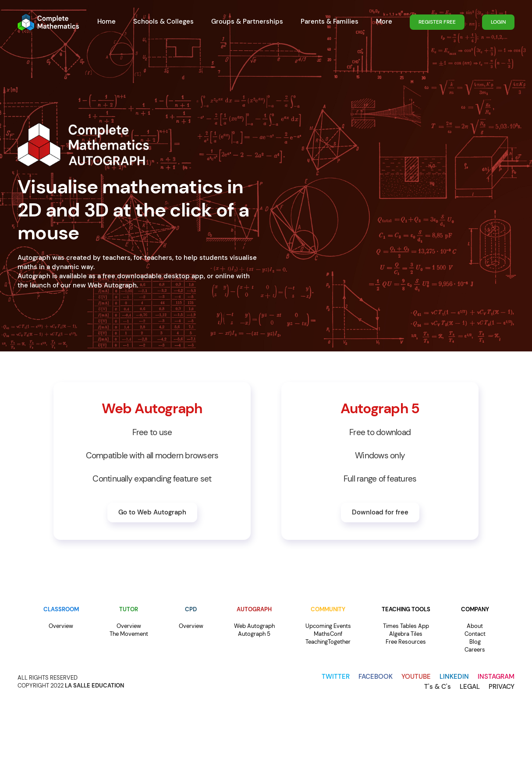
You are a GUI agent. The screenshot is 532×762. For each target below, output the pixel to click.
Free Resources (406, 642)
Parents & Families (330, 21)
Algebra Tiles (406, 634)
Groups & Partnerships (247, 21)
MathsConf (328, 634)
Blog (475, 642)
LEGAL (470, 687)
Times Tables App (406, 626)
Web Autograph (254, 626)
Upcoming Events (328, 626)
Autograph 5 (254, 634)
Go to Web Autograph (152, 512)
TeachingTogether (328, 642)
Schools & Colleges (163, 21)
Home (106, 21)
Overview (61, 626)
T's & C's (438, 687)
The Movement (129, 634)
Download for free (380, 512)
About (475, 626)
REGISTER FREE (437, 22)
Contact (475, 634)
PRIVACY (502, 687)
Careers (475, 650)
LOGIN (498, 22)
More (384, 21)
